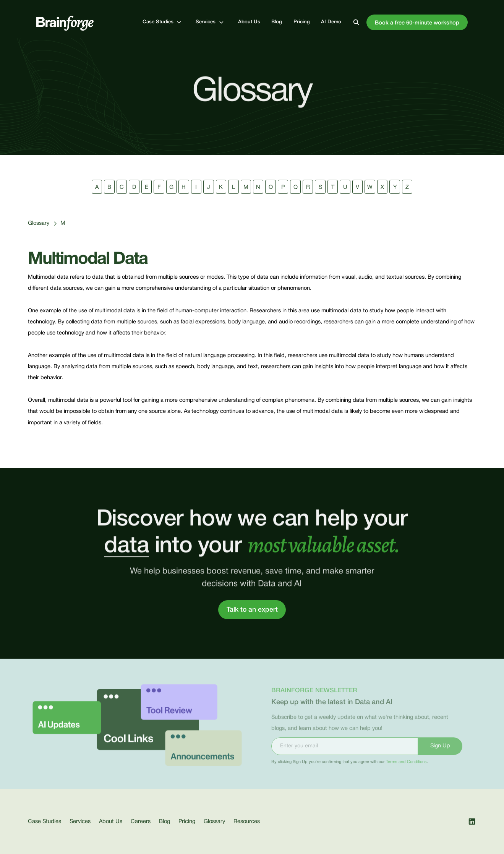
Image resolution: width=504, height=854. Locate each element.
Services (80, 822)
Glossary (39, 223)
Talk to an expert (252, 610)
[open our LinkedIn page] (472, 822)
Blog (164, 822)
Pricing (187, 822)
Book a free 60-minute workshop (417, 23)
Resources (247, 822)
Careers (141, 822)
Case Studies (45, 822)
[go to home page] (65, 23)
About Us (111, 822)
